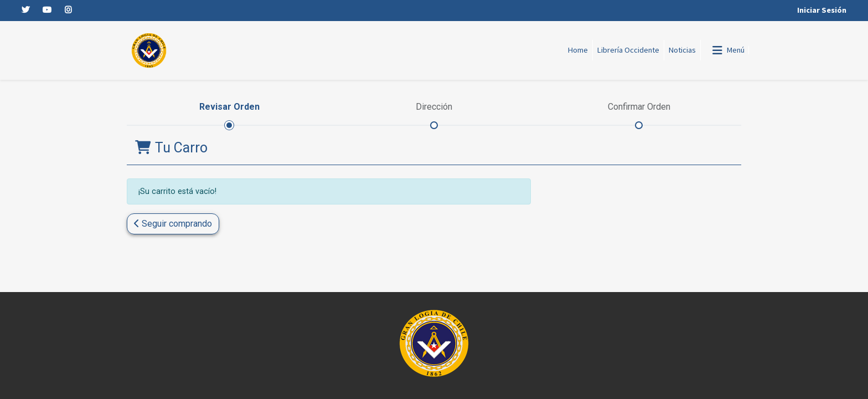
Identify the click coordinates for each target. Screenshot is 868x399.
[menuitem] (578, 50)
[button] (173, 224)
